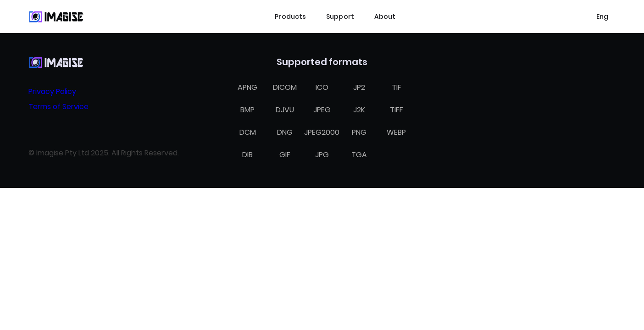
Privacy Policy (52, 91)
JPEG (322, 110)
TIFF (397, 110)
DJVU (285, 110)
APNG (247, 87)
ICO (322, 87)
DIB (247, 155)
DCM (248, 132)
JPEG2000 (322, 132)
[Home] (56, 16)
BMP (247, 110)
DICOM (285, 87)
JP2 (359, 87)
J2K (359, 110)
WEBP (396, 132)
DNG (285, 132)
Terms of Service (58, 107)
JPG (322, 155)
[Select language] (602, 16)
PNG (359, 132)
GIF (285, 155)
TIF (397, 87)
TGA (359, 155)
